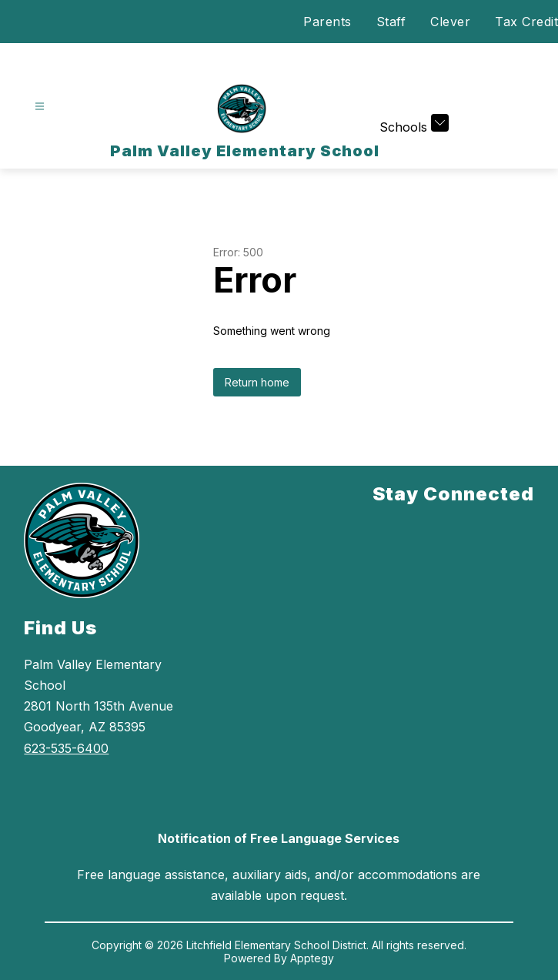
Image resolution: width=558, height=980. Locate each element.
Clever (450, 22)
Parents (327, 22)
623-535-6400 (66, 748)
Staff (391, 22)
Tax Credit (526, 22)
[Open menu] (40, 107)
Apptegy (312, 958)
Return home (257, 382)
